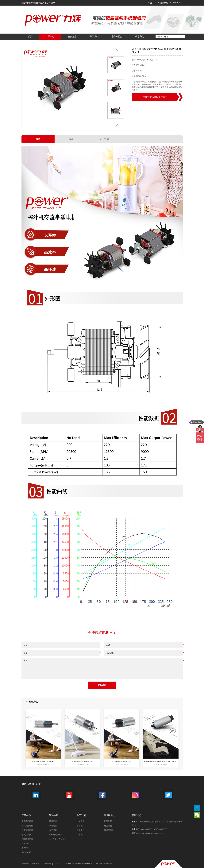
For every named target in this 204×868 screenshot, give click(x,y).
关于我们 (94, 37)
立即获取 (102, 685)
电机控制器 (26, 835)
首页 (30, 37)
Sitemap (59, 864)
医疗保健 (53, 830)
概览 (38, 139)
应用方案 (104, 139)
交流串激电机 (27, 821)
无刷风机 (25, 843)
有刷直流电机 (27, 826)
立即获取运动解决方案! (154, 97)
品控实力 (80, 835)
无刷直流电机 (27, 830)
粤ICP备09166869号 (104, 864)
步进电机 (25, 848)
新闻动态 (108, 821)
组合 (71, 139)
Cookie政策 (46, 864)
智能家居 (53, 821)
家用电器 (53, 826)
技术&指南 (109, 830)
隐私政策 (36, 864)
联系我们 (140, 37)
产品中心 (50, 37)
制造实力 (80, 830)
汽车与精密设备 (56, 835)
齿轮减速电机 (27, 839)
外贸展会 (108, 826)
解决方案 (72, 37)
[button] (116, 50)
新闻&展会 (117, 37)
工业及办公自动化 (57, 839)
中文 (151, 3)
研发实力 (80, 826)
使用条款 (26, 864)
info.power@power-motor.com (150, 833)
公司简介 (80, 821)
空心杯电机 (26, 852)
